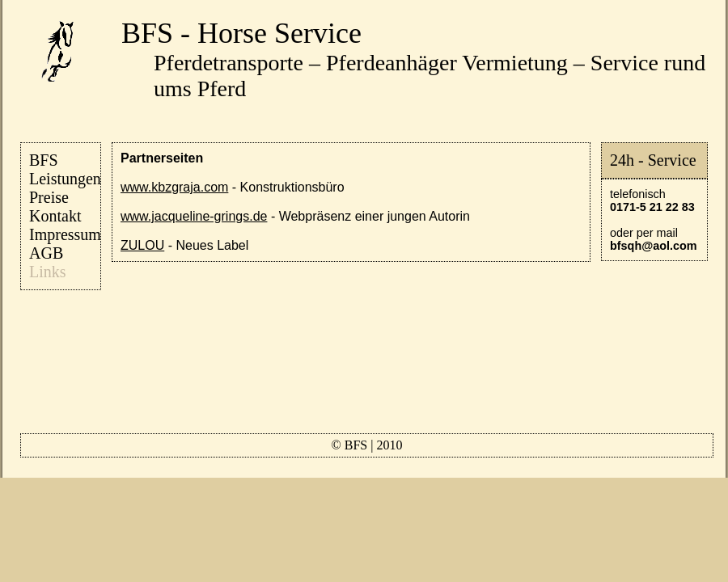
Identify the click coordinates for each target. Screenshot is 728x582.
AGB (46, 253)
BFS (44, 160)
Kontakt (55, 216)
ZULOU (142, 245)
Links (48, 272)
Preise (49, 197)
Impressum (65, 234)
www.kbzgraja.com (174, 187)
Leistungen (65, 179)
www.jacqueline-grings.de (194, 216)
